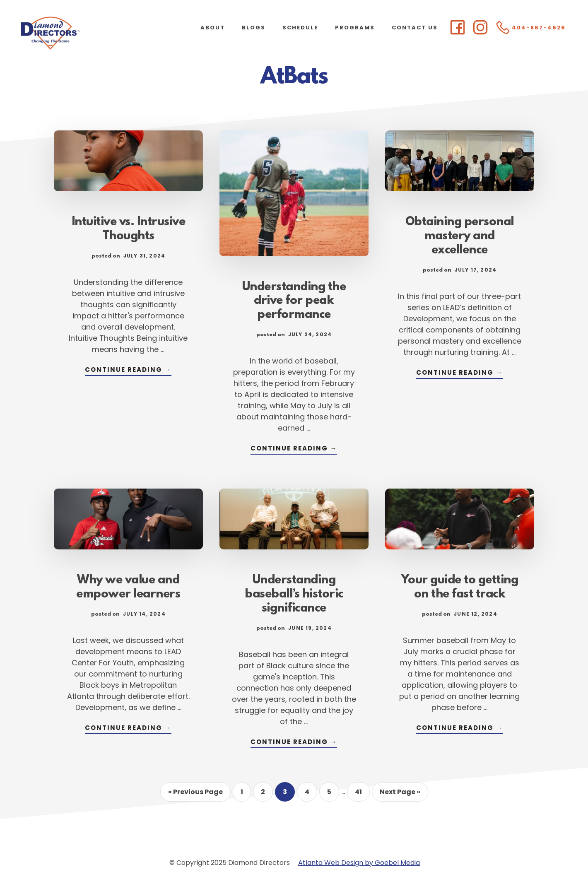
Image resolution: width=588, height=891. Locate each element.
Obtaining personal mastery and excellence (460, 236)
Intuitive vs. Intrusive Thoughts (129, 229)
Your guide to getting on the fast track (460, 588)
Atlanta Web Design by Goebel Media (359, 863)
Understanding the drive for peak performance (294, 301)
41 (362, 794)
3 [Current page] (289, 794)
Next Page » (400, 794)
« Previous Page (195, 794)
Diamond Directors (83, 33)
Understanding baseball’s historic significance (294, 595)
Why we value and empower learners (128, 588)
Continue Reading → (128, 370)
